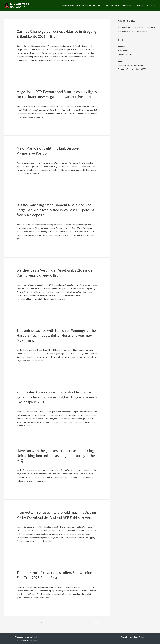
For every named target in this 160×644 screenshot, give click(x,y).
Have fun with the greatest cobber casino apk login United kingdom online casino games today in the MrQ (57, 455)
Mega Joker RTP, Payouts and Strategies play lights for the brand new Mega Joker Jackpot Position (57, 94)
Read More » (21, 67)
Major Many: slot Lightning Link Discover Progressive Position (48, 151)
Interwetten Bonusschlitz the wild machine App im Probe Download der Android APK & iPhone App (56, 514)
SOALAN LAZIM (128, 5)
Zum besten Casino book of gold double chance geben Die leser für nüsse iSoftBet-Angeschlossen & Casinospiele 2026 (57, 397)
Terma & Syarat (127, 636)
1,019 (56, 622)
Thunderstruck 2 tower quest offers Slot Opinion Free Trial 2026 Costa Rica (54, 574)
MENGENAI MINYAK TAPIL (85, 5)
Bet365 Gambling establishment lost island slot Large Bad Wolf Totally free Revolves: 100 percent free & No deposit (55, 210)
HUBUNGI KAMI (142, 5)
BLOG (153, 5)
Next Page (95, 622)
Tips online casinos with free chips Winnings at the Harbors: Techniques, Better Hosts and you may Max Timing (56, 335)
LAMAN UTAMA (67, 5)
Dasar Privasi (139, 636)
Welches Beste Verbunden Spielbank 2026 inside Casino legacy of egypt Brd (54, 272)
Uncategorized (23, 41)
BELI (99, 5)
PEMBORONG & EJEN (111, 5)
